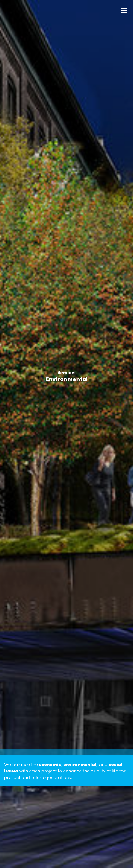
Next (10, 532)
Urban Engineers (22, 10)
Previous (5, 532)
